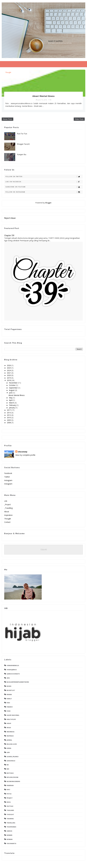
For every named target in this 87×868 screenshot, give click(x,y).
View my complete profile (25, 455)
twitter (7, 477)
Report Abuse (10, 218)
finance (10, 707)
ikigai (9, 728)
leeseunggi (11, 761)
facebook (8, 473)
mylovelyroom (12, 777)
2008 (9, 423)
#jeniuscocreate (13, 674)
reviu (9, 802)
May (11, 398)
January (12, 408)
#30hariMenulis (13, 665)
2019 (9, 378)
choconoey (23, 452)
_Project (7, 504)
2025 (9, 368)
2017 (9, 410)
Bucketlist (11, 690)
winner (9, 835)
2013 (9, 413)
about (7, 512)
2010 (9, 418)
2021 (9, 373)
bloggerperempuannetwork (18, 682)
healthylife (11, 719)
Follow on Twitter (44, 177)
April (11, 400)
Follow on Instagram (44, 192)
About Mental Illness (43, 96)
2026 (9, 365)
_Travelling (8, 508)
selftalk (10, 806)
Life (6, 501)
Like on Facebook (44, 182)
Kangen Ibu (22, 154)
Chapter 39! (9, 235)
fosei (9, 711)
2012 (9, 415)
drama (9, 694)
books (9, 686)
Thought (8, 519)
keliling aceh (12, 744)
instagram (8, 480)
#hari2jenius (12, 670)
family (9, 699)
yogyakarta (11, 843)
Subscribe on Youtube (44, 187)
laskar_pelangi (13, 757)
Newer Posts (7, 119)
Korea (9, 748)
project (10, 798)
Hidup (9, 723)
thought (8, 72)
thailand (10, 810)
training (10, 819)
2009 (9, 420)
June (11, 393)
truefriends (11, 827)
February (13, 405)
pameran (10, 785)
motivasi (10, 773)
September (14, 388)
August (12, 390)
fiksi (8, 703)
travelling (11, 823)
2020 (9, 375)
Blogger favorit (23, 144)
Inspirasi (10, 736)
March (12, 403)
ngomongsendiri (13, 781)
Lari (8, 752)
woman (10, 839)
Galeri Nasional (13, 715)
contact (7, 522)
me (8, 765)
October (12, 385)
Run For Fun (22, 134)
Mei (8, 769)
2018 (9, 380)
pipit (8, 790)
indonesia (10, 732)
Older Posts (79, 119)
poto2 (9, 794)
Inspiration (8, 515)
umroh (9, 831)
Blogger (48, 203)
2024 (9, 370)
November (13, 383)
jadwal (9, 740)
